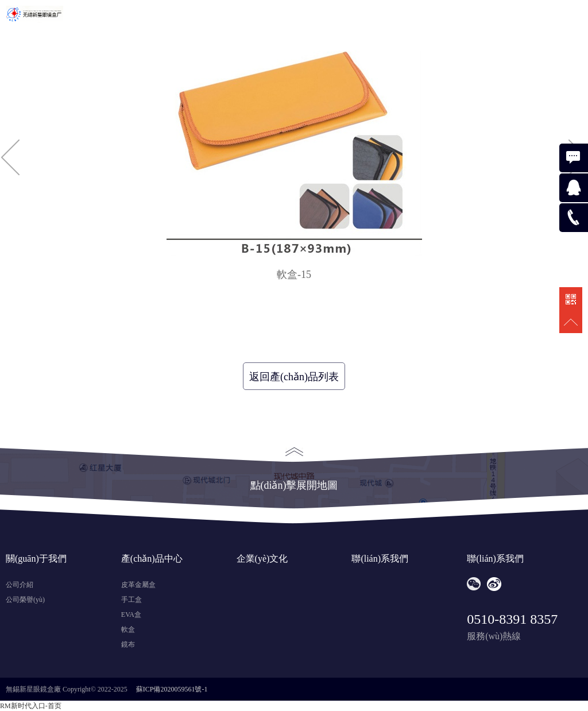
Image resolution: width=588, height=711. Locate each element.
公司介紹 (20, 585)
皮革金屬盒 (138, 585)
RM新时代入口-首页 (31, 706)
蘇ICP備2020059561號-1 (172, 689)
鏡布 (128, 644)
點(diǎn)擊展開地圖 (294, 469)
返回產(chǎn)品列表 (294, 377)
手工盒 (131, 600)
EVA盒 (131, 615)
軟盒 (128, 629)
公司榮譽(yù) (25, 600)
